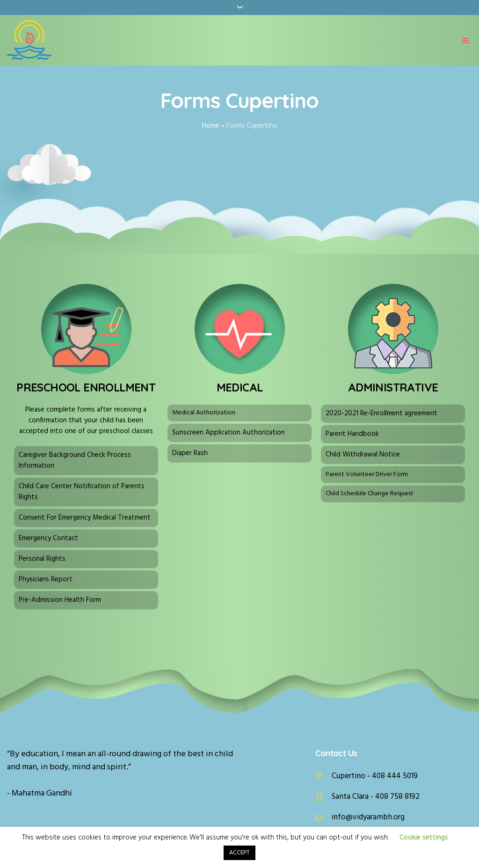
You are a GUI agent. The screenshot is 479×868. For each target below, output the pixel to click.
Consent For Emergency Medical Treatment (85, 518)
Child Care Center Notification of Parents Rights (82, 492)
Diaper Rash (190, 453)
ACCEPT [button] (239, 853)
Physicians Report (46, 579)
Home (211, 126)
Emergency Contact (48, 538)
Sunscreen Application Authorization (229, 433)
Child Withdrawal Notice (363, 455)
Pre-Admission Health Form (60, 600)
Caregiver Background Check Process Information (75, 460)
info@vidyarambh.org (368, 817)
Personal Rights (42, 559)
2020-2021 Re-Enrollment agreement (381, 413)
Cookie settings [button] (424, 838)
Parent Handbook (352, 434)
